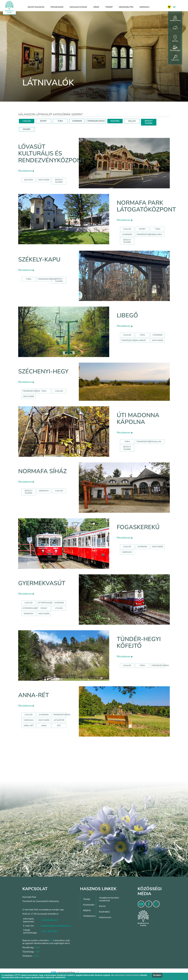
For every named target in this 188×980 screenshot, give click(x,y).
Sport (142, 229)
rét (59, 726)
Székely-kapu (39, 260)
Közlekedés (89, 905)
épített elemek (59, 181)
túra (44, 391)
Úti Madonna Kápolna (138, 419)
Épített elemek (127, 241)
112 (36, 956)
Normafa (144, 7)
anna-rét (29, 726)
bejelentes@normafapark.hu (56, 926)
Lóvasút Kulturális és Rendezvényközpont (52, 154)
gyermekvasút (30, 608)
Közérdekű (104, 912)
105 (38, 952)
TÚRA (60, 121)
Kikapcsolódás (36, 7)
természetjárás (31, 391)
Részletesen (26, 171)
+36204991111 (49, 920)
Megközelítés (126, 7)
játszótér (59, 720)
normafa (44, 491)
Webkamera (89, 916)
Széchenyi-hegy (43, 372)
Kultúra (157, 234)
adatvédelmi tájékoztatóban (127, 975)
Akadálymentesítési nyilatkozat (109, 899)
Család (127, 229)
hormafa (29, 720)
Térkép (109, 7)
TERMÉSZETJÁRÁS (96, 121)
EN (174, 7)
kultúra (29, 180)
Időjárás (87, 910)
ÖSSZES (27, 129)
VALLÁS (132, 121)
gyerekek (142, 547)
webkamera (175, 19)
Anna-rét (34, 695)
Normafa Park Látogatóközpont (146, 206)
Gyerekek (127, 234)
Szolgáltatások (78, 7)
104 (51, 940)
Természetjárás (145, 234)
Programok (57, 7)
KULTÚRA (115, 121)
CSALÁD (27, 121)
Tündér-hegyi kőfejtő (139, 643)
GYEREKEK (77, 121)
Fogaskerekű (138, 527)
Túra (158, 229)
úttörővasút (45, 603)
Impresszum (105, 917)
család (59, 391)
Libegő (127, 315)
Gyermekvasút (42, 583)
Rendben (157, 975)
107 (38, 947)
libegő (142, 340)
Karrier (102, 906)
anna (44, 726)
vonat (44, 608)
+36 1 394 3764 (49, 931)
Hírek (96, 7)
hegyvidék (44, 180)
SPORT (43, 121)
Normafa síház (42, 471)
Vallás (157, 442)
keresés (175, 58)
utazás (59, 608)
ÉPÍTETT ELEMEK (149, 122)
